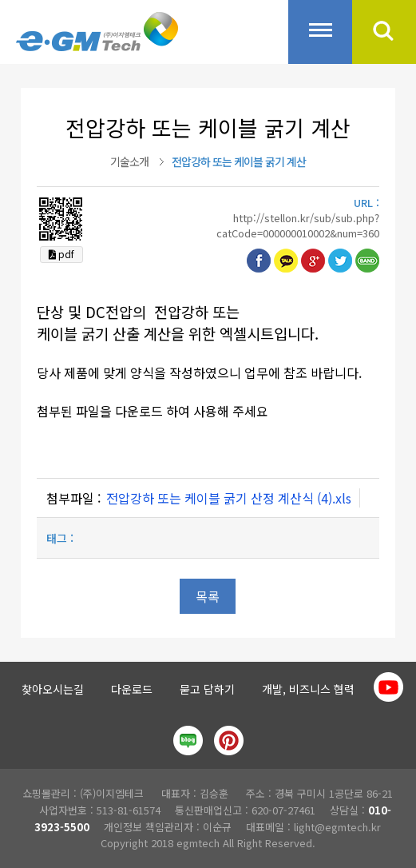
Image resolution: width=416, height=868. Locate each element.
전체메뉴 (320, 32)
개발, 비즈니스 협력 (308, 689)
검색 (384, 32)
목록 (208, 596)
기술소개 (129, 161)
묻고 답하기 (207, 689)
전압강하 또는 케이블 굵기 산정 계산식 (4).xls (229, 498)
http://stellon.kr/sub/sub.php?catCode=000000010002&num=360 (298, 225)
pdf (61, 254)
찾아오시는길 (53, 689)
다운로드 (132, 689)
